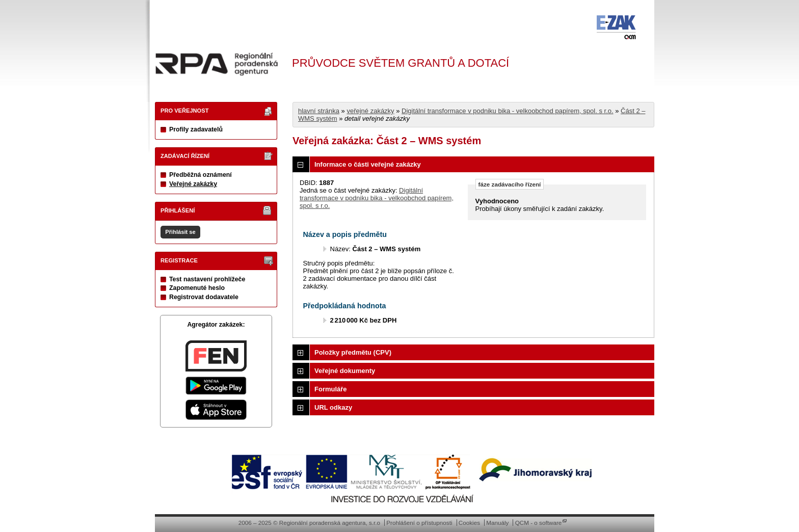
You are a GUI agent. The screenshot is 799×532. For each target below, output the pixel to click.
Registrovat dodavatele (204, 297)
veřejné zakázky (370, 111)
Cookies (469, 523)
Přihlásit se (180, 232)
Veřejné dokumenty (345, 371)
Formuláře (331, 389)
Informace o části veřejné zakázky (368, 164)
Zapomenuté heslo (197, 288)
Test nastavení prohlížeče (207, 279)
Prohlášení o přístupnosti (419, 523)
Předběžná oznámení (201, 175)
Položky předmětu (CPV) (353, 352)
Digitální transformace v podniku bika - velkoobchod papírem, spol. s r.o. (508, 111)
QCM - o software (539, 523)
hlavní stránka (319, 111)
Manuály (497, 523)
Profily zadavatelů (196, 129)
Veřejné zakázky (193, 184)
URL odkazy (333, 407)
